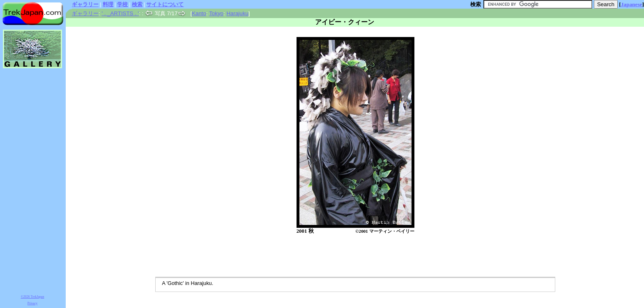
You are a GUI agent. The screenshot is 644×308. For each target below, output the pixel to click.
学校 (122, 4)
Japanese (632, 4)
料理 (108, 4)
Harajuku (237, 13)
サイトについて (165, 4)
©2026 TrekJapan (33, 297)
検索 (137, 4)
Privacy (32, 303)
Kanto (199, 13)
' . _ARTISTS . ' (120, 13)
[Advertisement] (347, 256)
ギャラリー (85, 4)
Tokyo (216, 13)
